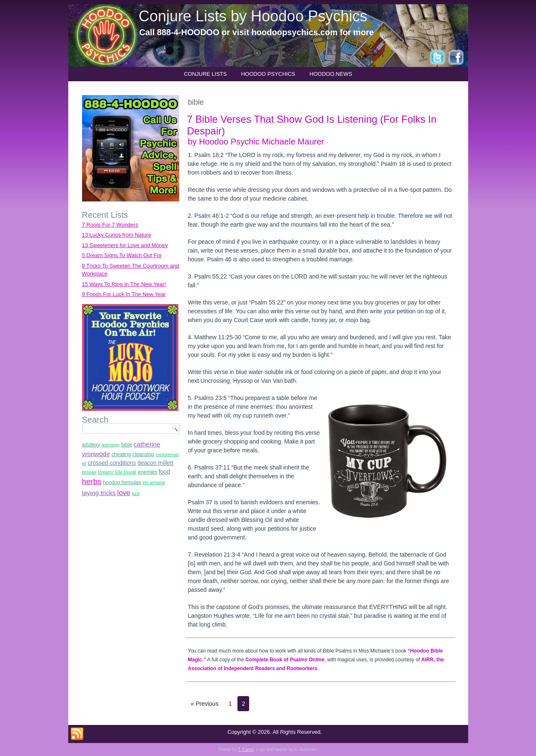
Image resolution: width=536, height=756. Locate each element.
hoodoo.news (331, 74)
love (124, 493)
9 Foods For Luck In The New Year (124, 294)
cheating (121, 454)
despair (89, 472)
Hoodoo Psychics (268, 74)
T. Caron (246, 750)
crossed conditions (112, 463)
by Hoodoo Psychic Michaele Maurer (256, 142)
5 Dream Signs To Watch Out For (122, 255)
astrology (111, 445)
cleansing (143, 454)
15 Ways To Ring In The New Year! (124, 284)
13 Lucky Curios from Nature (117, 235)
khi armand (154, 482)
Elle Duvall (126, 472)
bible (127, 445)
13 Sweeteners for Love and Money (125, 245)
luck (136, 493)
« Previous (205, 704)
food (164, 472)
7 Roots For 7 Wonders (110, 225)
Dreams (106, 472)
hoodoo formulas (122, 482)
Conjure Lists (205, 74)
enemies (147, 472)
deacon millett (155, 463)
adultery (91, 445)
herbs (92, 481)
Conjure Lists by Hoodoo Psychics (253, 16)
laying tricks (99, 493)
